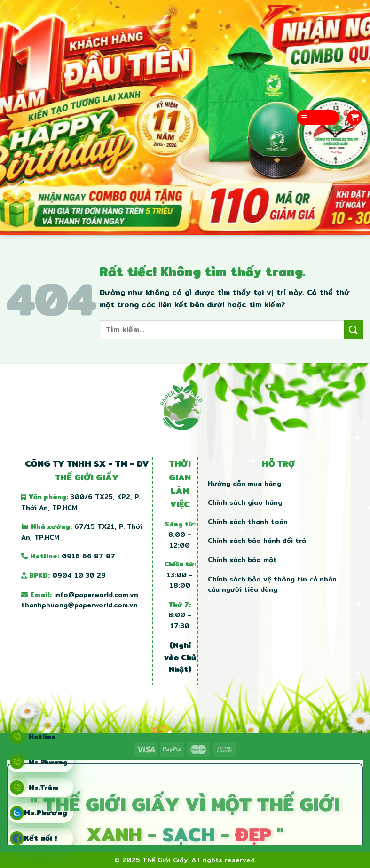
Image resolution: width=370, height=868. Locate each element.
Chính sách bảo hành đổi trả (257, 541)
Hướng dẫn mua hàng (244, 484)
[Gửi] (354, 330)
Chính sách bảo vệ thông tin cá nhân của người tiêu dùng (272, 584)
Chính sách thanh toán (248, 522)
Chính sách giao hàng (245, 502)
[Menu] (318, 118)
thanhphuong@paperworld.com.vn (79, 605)
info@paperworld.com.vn (96, 595)
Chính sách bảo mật (242, 560)
